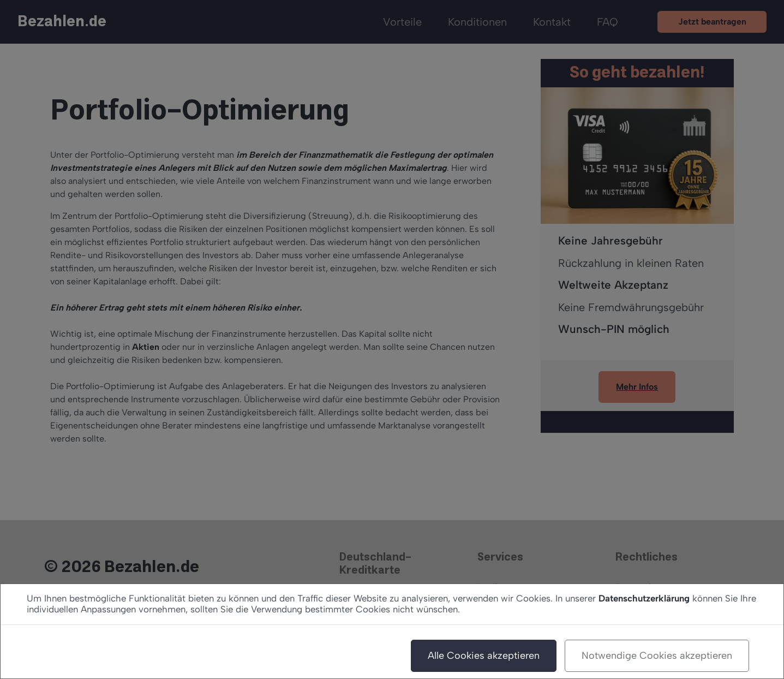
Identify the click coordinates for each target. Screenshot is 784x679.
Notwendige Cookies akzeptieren (657, 656)
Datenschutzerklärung (644, 598)
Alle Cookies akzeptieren (484, 656)
